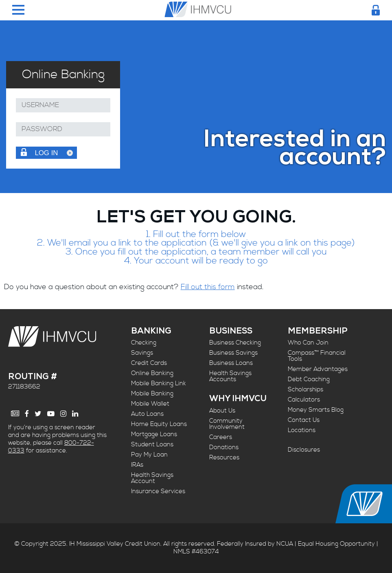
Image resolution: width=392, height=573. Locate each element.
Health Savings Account (152, 478)
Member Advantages (318, 369)
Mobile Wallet (150, 404)
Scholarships (305, 390)
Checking (144, 343)
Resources (224, 458)
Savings (142, 353)
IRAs (137, 465)
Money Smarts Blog (316, 410)
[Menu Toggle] (18, 10)
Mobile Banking (152, 394)
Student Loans (152, 445)
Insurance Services (158, 491)
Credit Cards (149, 363)
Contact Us (304, 420)
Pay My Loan (149, 455)
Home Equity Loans (159, 424)
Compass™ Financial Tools (317, 356)
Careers (221, 437)
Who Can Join (308, 343)
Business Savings (233, 353)
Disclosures (304, 450)
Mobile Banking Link (159, 383)
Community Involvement (227, 424)
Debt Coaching (309, 379)
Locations (302, 430)
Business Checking (235, 343)
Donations (224, 447)
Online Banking (152, 373)
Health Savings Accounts (230, 376)
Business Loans (231, 363)
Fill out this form (208, 287)
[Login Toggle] (376, 10)
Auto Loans (147, 414)
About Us (222, 411)
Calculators (304, 400)
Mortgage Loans (154, 434)
